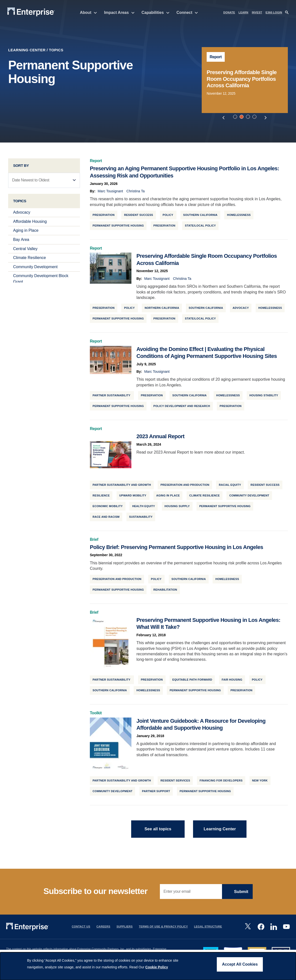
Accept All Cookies (240, 964)
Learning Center (27, 50)
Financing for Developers (221, 782)
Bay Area (21, 241)
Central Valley (25, 250)
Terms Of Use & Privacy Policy (163, 928)
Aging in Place (26, 232)
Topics (56, 50)
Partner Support (156, 792)
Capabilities (156, 13)
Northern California (162, 309)
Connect (187, 13)
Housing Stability (264, 397)
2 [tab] (242, 117)
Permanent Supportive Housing (118, 227)
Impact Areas (119, 13)
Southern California (200, 216)
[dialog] (148, 966)
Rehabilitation (165, 591)
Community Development (35, 268)
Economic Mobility (108, 507)
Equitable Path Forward (192, 681)
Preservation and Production (185, 486)
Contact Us (81, 928)
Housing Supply (177, 507)
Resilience (101, 497)
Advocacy (22, 214)
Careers (103, 928)
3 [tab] (249, 117)
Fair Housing (232, 681)
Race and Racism (106, 518)
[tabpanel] (245, 80)
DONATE (229, 12)
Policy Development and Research (182, 407)
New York (260, 782)
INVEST (257, 12)
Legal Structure (208, 928)
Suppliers (125, 928)
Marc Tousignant (110, 192)
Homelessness (239, 216)
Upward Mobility (133, 497)
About (89, 13)
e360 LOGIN (274, 12)
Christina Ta (136, 192)
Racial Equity (230, 486)
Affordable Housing (30, 223)
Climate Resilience (30, 259)
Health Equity (144, 507)
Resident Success (138, 216)
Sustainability (141, 518)
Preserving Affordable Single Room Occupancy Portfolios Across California (242, 79)
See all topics (158, 830)
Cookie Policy (157, 967)
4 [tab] (255, 117)
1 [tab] (236, 117)
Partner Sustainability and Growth (122, 486)
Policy (168, 216)
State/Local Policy (200, 227)
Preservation (164, 227)
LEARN (244, 12)
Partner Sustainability (112, 397)
